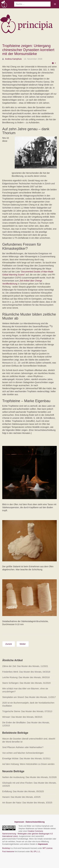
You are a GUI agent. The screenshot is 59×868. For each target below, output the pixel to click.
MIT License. (48, 848)
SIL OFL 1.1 (35, 852)
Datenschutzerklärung (35, 822)
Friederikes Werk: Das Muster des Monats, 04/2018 (26, 672)
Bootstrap (6, 848)
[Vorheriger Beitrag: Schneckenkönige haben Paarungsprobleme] (9, 644)
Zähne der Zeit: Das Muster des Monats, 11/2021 (25, 666)
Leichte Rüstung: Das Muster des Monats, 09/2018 (26, 677)
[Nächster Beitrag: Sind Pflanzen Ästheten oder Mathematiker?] (23, 644)
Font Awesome (8, 852)
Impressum (19, 822)
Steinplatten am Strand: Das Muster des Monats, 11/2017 (29, 697)
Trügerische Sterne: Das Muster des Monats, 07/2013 (27, 711)
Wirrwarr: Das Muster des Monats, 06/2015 (22, 717)
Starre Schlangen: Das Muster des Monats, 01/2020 (26, 683)
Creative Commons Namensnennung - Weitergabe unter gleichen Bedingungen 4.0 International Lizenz (27, 834)
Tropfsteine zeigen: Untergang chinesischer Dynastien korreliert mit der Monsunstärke (28, 50)
